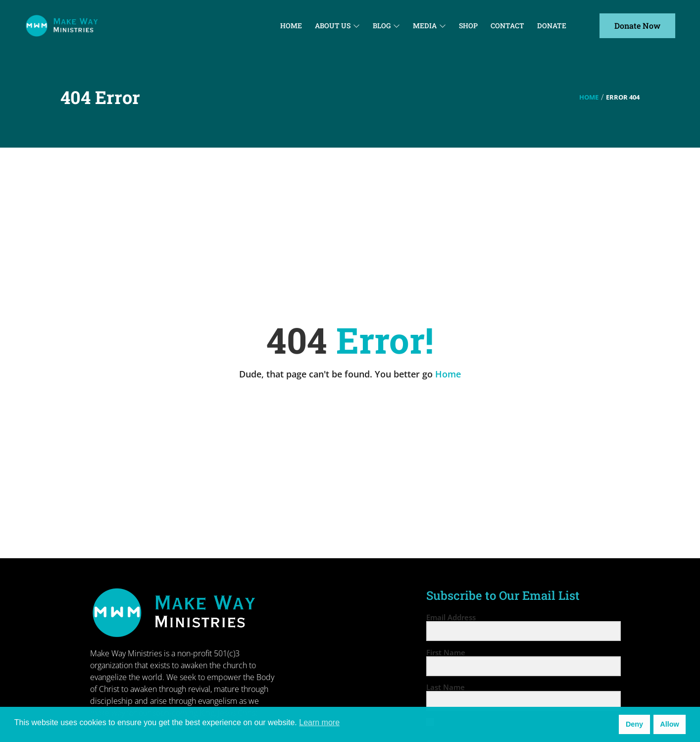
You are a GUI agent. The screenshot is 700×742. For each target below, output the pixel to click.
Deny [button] (634, 724)
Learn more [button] (319, 722)
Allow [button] (669, 724)
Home (589, 97)
